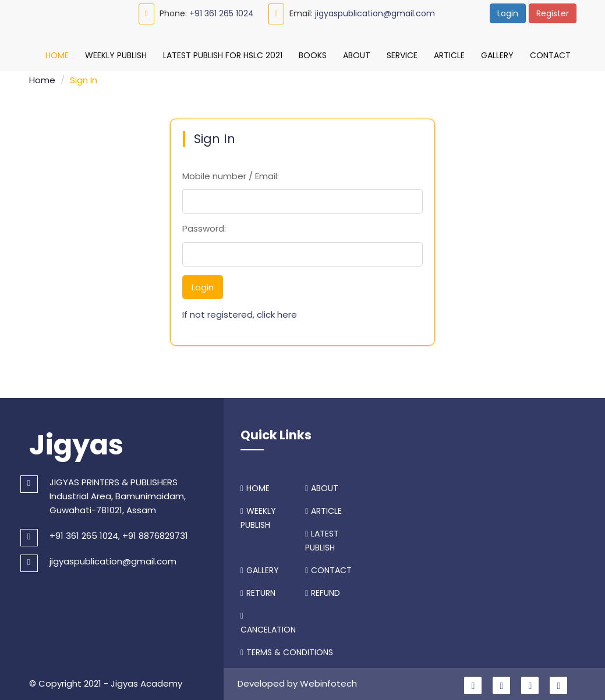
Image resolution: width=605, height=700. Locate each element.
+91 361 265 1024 (222, 13)
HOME (255, 485)
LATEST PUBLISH (322, 538)
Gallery (497, 55)
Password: (204, 226)
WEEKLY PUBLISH (258, 515)
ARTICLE (323, 508)
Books (313, 55)
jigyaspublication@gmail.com (375, 13)
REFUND (323, 590)
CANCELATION (268, 621)
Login (508, 13)
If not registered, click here (240, 312)
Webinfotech (328, 681)
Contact (550, 55)
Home (57, 55)
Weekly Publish (116, 55)
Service (402, 55)
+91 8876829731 (155, 533)
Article (449, 55)
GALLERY (260, 567)
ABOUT (322, 485)
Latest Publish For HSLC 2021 (223, 55)
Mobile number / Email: (231, 173)
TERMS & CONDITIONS (287, 649)
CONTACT (328, 567)
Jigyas (76, 442)
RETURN (258, 590)
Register (553, 13)
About (357, 55)
